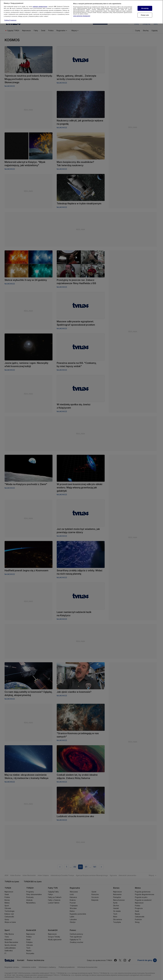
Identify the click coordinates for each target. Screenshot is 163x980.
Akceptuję (145, 5)
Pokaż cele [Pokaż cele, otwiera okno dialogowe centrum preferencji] (145, 12)
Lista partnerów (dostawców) (82, 13)
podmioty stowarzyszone (40, 4)
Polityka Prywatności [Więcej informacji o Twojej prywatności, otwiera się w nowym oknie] (10, 17)
